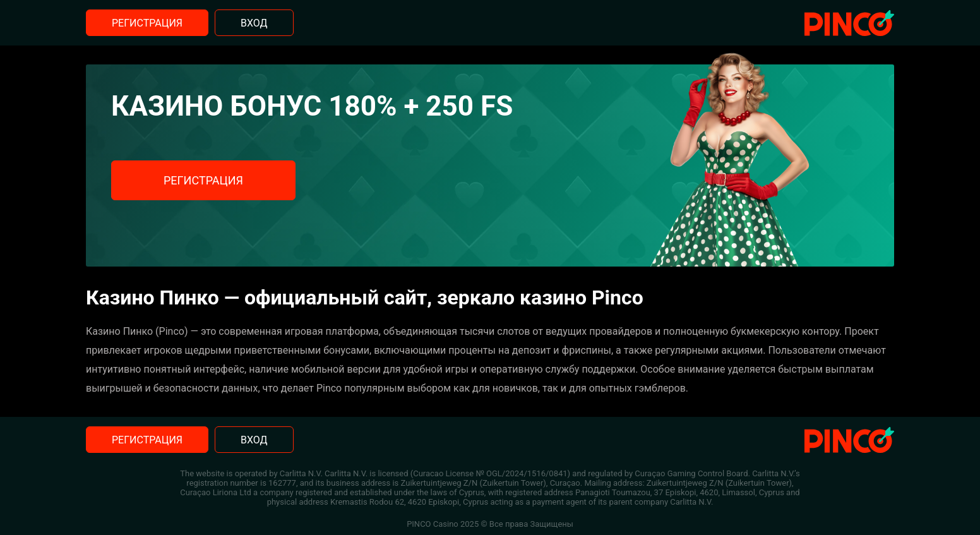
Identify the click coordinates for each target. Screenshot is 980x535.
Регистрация (147, 23)
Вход (254, 23)
